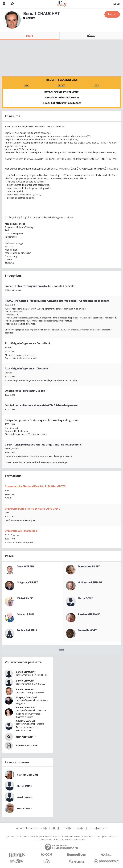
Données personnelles (70, 837)
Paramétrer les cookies (92, 837)
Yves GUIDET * (25, 808)
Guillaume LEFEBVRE (90, 582)
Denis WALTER (25, 566)
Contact (26, 837)
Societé (56, 837)
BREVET (61, 85)
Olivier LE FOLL (26, 614)
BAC (27, 85)
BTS (97, 85)
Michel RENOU (24, 786)
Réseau (91, 36)
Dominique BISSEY (89, 566)
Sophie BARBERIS (27, 630)
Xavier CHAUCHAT (26, 721)
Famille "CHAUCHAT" (27, 746)
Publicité (35, 837)
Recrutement (46, 837)
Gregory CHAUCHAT (27, 697)
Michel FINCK (25, 598)
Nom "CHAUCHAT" (26, 737)
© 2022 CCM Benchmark (75, 840)
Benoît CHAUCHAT (26, 689)
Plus (61, 649)
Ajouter (114, 14)
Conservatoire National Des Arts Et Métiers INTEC (35, 486)
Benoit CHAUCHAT (26, 672)
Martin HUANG (25, 797)
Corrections (58, 840)
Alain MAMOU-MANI (28, 775)
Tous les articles (44, 840)
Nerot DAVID (86, 598)
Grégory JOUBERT (27, 582)
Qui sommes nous (13, 837)
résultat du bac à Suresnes (63, 97)
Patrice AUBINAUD (89, 614)
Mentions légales (110, 837)
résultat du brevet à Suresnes (63, 103)
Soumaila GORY (88, 630)
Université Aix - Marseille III (21, 531)
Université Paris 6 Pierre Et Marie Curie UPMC (32, 509)
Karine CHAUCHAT (26, 707)
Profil (30, 36)
